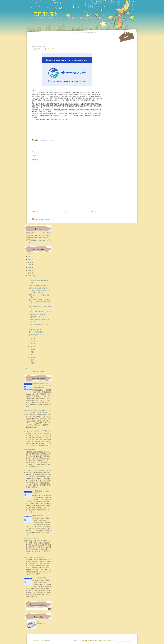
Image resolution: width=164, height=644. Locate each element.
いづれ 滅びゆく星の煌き (32, 539)
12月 (31, 278)
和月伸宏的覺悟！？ (30, 450)
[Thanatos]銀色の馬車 (36, 335)
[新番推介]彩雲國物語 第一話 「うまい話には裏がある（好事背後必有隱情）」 (42, 386)
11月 (31, 338)
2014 (30, 254)
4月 (31, 357)
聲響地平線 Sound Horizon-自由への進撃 (38, 233)
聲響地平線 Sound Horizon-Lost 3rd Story (39, 235)
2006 (30, 276)
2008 (30, 270)
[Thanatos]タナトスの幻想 (37, 314)
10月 (31, 341)
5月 (31, 355)
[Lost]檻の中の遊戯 (38, 516)
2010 (30, 265)
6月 (31, 352)
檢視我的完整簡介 (41, 624)
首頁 (65, 212)
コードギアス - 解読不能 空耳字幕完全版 (37, 431)
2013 (30, 257)
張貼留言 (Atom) (44, 219)
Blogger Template (80, 640)
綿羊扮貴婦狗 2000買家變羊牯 (33, 557)
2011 (30, 262)
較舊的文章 (94, 212)
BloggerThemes (92, 640)
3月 (31, 360)
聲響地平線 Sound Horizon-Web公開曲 (38, 238)
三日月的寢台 (46, 14)
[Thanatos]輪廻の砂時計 (37, 332)
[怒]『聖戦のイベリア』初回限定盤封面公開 (38, 470)
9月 (31, 344)
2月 (31, 363)
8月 (31, 346)
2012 (30, 259)
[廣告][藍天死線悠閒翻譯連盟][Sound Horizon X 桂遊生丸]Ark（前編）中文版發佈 (40, 290)
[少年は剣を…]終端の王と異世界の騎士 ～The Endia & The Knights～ (40, 302)
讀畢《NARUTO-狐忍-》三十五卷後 (40, 311)
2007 (30, 273)
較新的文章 (35, 212)
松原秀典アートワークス (44, 49)
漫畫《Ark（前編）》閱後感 (38, 285)
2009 (30, 268)
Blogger (42, 371)
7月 (31, 349)
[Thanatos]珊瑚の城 (35, 329)
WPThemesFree (109, 640)
